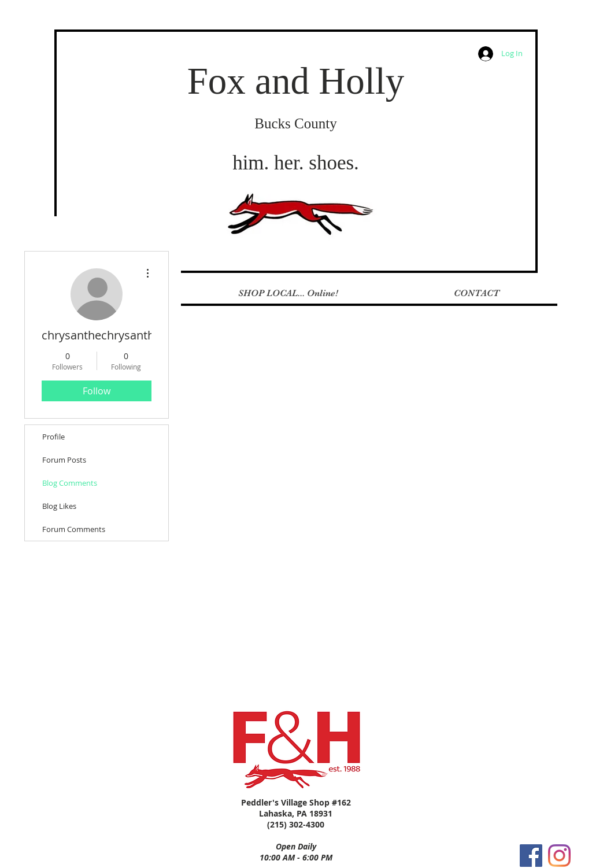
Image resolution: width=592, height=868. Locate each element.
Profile (53, 437)
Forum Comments (74, 529)
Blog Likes (59, 506)
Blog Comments (70, 483)
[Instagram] (559, 856)
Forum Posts (64, 460)
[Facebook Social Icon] (531, 856)
